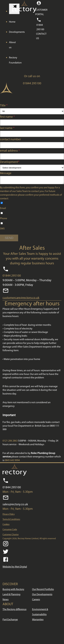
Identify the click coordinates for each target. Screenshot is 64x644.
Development (10, 162)
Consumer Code (10, 531)
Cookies (6, 525)
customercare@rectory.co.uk (21, 299)
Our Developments (42, 595)
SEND (9, 239)
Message (6, 173)
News (6, 601)
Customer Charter (11, 536)
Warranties (38, 621)
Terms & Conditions (11, 520)
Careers (36, 601)
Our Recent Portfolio (43, 590)
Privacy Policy (9, 515)
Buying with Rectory (13, 590)
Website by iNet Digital (15, 568)
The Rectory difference (15, 610)
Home (12, 22)
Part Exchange (10, 621)
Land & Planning (11, 595)
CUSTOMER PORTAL (41, 12)
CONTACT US (41, 36)
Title (4, 106)
